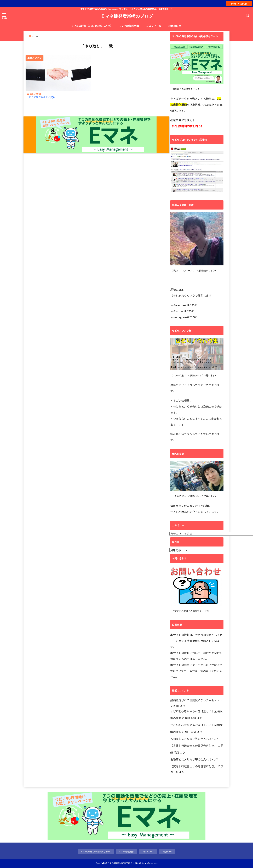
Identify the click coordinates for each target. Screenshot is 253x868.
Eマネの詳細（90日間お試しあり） (92, 26)
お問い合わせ (239, 3)
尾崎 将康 (191, 718)
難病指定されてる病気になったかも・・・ (196, 700)
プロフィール (154, 26)
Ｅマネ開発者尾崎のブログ (127, 16)
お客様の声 (175, 26)
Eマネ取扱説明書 (129, 26)
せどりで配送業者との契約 (45, 101)
